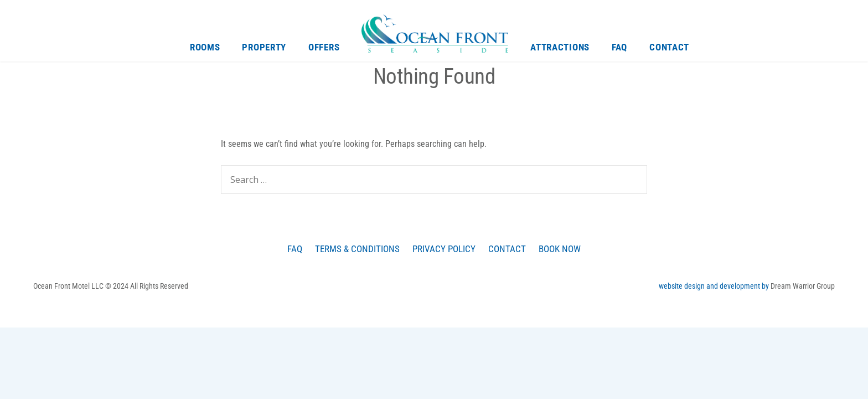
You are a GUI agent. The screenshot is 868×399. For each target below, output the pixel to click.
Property (264, 47)
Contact (669, 47)
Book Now (560, 249)
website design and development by (715, 286)
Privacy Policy (444, 249)
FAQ (619, 47)
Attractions (560, 47)
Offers (324, 47)
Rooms (205, 47)
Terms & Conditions (357, 249)
